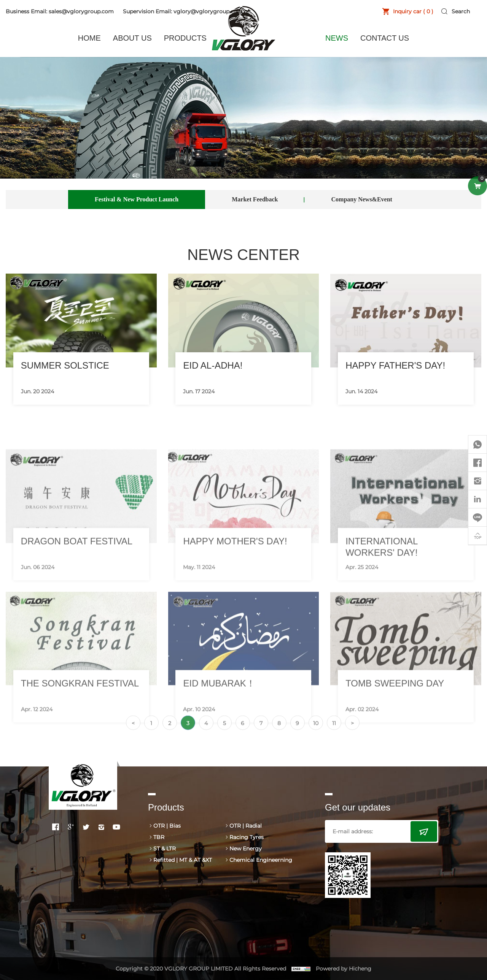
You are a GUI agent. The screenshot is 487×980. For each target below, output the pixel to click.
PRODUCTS (185, 38)
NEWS (337, 38)
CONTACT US (385, 38)
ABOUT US (132, 38)
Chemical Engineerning (261, 860)
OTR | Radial (246, 826)
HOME (89, 38)
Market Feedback (255, 199)
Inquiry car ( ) (413, 11)
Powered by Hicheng (344, 969)
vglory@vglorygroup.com (208, 11)
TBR (159, 837)
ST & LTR (165, 849)
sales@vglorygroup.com (81, 11)
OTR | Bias (167, 826)
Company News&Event (362, 199)
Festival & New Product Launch (137, 199)
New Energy (246, 849)
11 (334, 731)
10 (316, 731)
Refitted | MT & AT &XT (183, 860)
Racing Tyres (247, 837)
